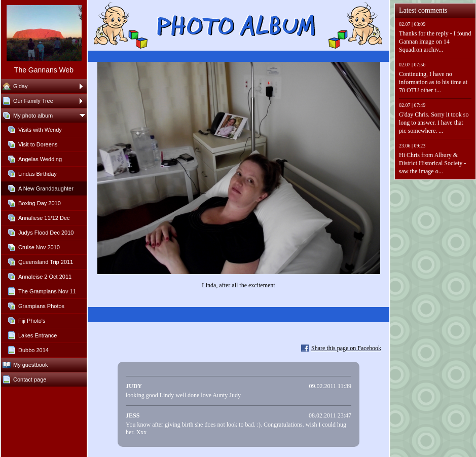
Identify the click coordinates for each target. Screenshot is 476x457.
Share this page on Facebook (346, 348)
